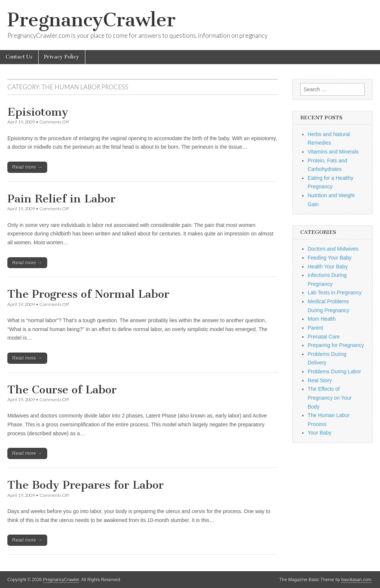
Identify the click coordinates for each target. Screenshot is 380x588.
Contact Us (19, 57)
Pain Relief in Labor (61, 199)
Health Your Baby (328, 267)
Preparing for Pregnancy (336, 345)
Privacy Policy (62, 57)
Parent (315, 328)
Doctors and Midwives (333, 249)
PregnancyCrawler (91, 20)
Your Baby (320, 433)
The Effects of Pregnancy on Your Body (330, 398)
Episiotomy (38, 112)
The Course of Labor (62, 390)
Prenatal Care (324, 337)
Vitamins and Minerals (333, 152)
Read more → (27, 167)
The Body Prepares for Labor (86, 485)
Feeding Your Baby (330, 258)
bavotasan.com (356, 580)
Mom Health (322, 319)
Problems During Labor (334, 371)
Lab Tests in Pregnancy (335, 293)
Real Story (320, 380)
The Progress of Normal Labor (88, 294)
